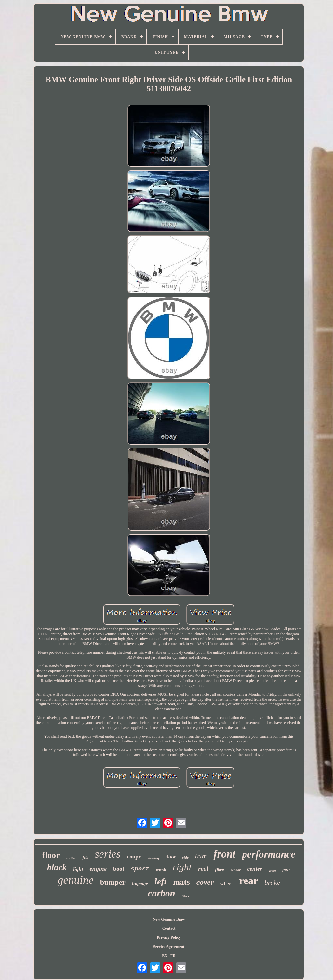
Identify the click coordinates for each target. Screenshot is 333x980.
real (203, 869)
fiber (186, 896)
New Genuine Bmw (169, 919)
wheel (226, 884)
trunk (161, 870)
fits (85, 857)
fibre (219, 870)
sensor (236, 870)
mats (181, 882)
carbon (162, 893)
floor (51, 855)
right (182, 867)
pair (286, 870)
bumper (113, 882)
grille (272, 871)
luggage (140, 884)
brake (272, 883)
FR (173, 956)
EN (165, 956)
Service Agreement (169, 947)
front (224, 854)
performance (269, 854)
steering (153, 858)
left (160, 881)
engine (98, 869)
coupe (134, 857)
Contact (169, 928)
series (107, 854)
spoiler (71, 858)
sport (140, 869)
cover (205, 882)
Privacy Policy (169, 937)
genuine (76, 880)
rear (248, 881)
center (255, 869)
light (78, 869)
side (185, 857)
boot (119, 869)
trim (201, 856)
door (171, 857)
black (57, 867)
